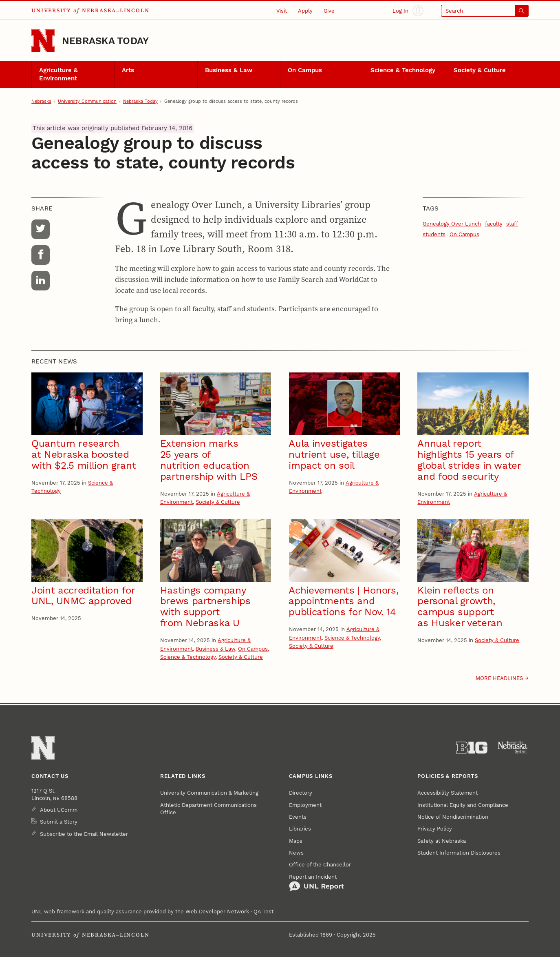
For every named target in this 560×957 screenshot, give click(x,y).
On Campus (305, 70)
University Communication (87, 101)
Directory (301, 793)
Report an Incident (316, 883)
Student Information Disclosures (459, 853)
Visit (282, 11)
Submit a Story (59, 822)
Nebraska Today (105, 41)
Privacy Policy (435, 829)
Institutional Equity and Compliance (463, 805)
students (434, 234)
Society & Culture (480, 70)
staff (512, 224)
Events (298, 817)
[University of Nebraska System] (513, 748)
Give (329, 11)
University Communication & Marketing (209, 793)
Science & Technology (403, 70)
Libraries (300, 829)
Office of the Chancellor (320, 864)
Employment (305, 805)
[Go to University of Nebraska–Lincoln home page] (43, 41)
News (296, 853)
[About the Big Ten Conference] (472, 748)
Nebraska (41, 101)
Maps (296, 841)
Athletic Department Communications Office (208, 809)
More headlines (499, 678)
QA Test (263, 911)
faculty (494, 224)
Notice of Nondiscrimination (453, 817)
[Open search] (485, 11)
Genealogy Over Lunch (452, 224)
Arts (128, 70)
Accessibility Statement (448, 793)
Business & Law (229, 70)
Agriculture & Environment (58, 74)
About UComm (59, 810)
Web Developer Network (217, 911)
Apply (305, 11)
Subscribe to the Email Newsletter (84, 834)
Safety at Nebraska (442, 841)
